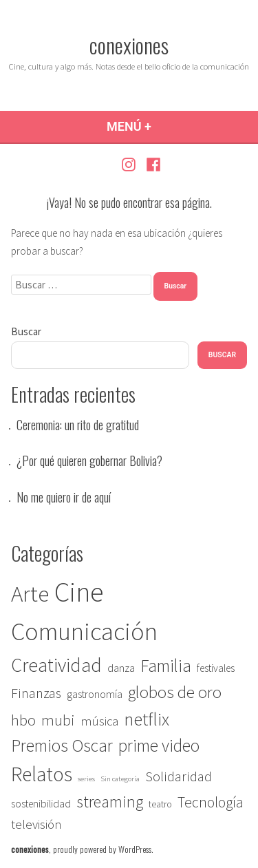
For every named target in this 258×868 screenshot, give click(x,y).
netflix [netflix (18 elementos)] (147, 719)
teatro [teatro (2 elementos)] (160, 804)
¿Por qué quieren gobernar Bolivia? (89, 461)
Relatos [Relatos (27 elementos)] (42, 774)
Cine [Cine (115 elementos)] (79, 592)
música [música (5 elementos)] (99, 721)
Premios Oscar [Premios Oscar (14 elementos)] (62, 745)
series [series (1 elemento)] (86, 779)
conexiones (129, 45)
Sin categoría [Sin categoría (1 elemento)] (120, 779)
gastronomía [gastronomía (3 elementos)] (95, 694)
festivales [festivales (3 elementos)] (216, 668)
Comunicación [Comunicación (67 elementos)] (84, 631)
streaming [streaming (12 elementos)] (110, 802)
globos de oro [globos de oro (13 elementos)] (175, 692)
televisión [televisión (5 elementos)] (36, 824)
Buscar (26, 331)
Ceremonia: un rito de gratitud (78, 425)
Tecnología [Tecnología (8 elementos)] (211, 802)
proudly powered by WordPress (102, 849)
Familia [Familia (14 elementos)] (166, 666)
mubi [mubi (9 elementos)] (58, 720)
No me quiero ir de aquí (64, 497)
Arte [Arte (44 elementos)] (30, 593)
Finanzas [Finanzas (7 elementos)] (36, 693)
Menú (162, 126)
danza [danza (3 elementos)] (121, 668)
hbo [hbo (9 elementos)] (23, 720)
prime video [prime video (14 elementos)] (159, 745)
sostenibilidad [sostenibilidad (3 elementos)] (41, 804)
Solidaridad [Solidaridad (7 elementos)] (179, 776)
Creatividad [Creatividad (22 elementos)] (56, 665)
